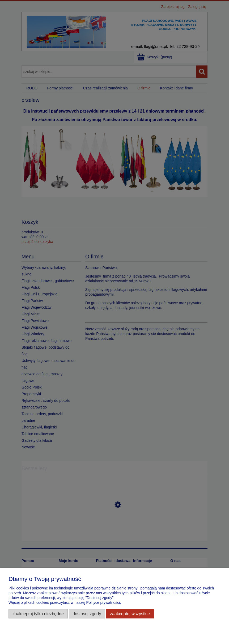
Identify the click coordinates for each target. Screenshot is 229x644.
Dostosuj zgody (87, 614)
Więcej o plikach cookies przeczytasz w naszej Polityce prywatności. (65, 602)
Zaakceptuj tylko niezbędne (38, 614)
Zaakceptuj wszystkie (130, 614)
